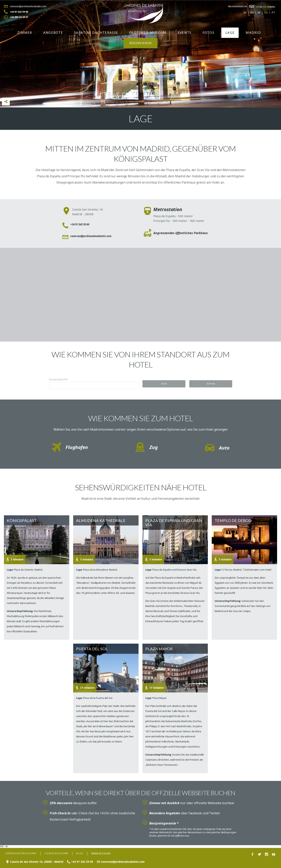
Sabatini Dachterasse (96, 33)
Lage (230, 33)
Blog (87, 853)
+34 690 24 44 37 (19, 17)
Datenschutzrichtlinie (23, 853)
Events (185, 33)
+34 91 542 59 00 (19, 12)
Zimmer (25, 33)
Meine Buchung (108, 853)
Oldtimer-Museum (148, 33)
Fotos (209, 33)
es (245, 13)
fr (259, 13)
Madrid (253, 33)
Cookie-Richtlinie (62, 853)
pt (273, 13)
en (252, 13)
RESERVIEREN (140, 43)
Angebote (53, 33)
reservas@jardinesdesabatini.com (28, 6)
